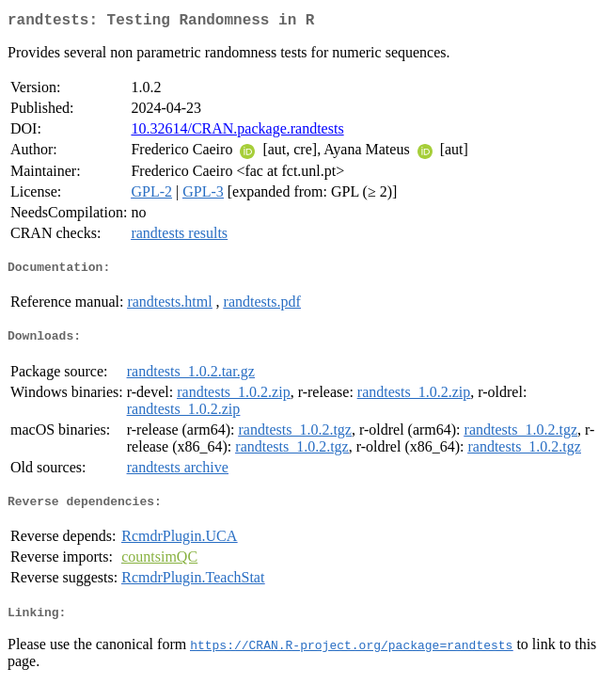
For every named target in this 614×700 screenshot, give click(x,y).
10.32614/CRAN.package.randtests (237, 132)
